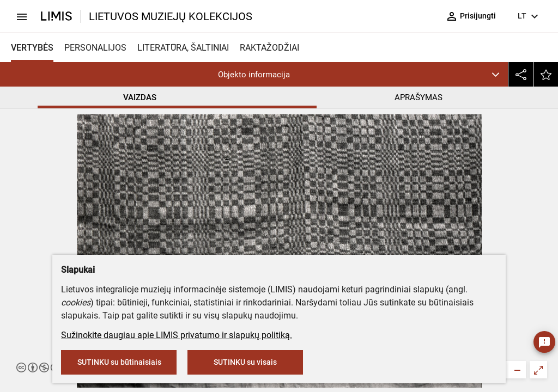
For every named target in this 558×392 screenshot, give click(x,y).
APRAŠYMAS (418, 97)
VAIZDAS (140, 97)
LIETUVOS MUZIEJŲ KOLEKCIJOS (171, 16)
